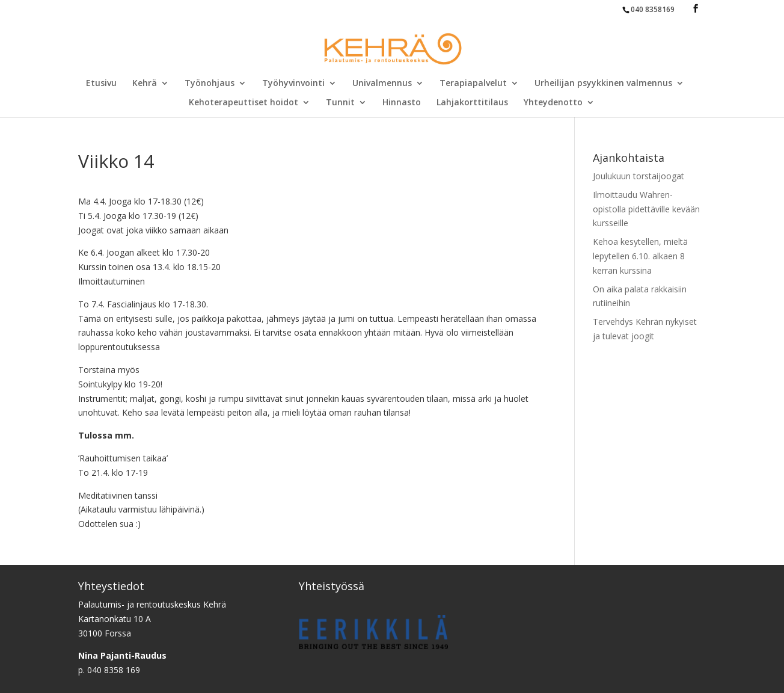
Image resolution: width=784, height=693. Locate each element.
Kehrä (145, 84)
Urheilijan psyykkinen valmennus (603, 84)
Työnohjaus (210, 84)
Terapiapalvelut (473, 84)
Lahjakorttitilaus (472, 103)
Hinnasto (402, 103)
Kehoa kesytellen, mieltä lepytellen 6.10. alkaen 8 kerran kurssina (640, 256)
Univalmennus (382, 84)
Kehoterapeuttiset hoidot (243, 103)
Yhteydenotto (553, 103)
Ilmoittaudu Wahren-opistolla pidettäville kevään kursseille (646, 209)
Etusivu (101, 84)
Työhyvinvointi (293, 84)
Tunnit (340, 103)
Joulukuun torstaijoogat (639, 176)
